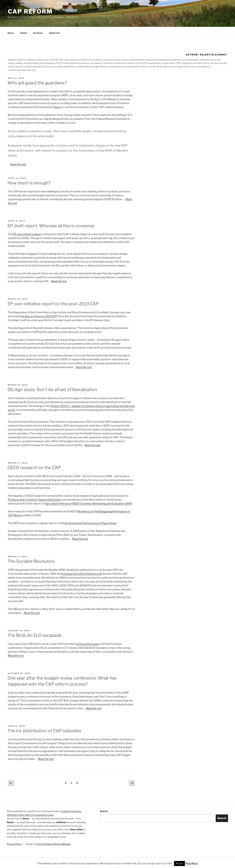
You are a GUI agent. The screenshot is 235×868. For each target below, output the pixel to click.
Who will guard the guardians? (37, 83)
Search (104, 811)
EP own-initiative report (27, 234)
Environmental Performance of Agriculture (91, 523)
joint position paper (88, 644)
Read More (192, 863)
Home (11, 33)
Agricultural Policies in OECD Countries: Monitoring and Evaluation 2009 (88, 504)
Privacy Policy (14, 844)
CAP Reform (30, 11)
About (23, 33)
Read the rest (18, 164)
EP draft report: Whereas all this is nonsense (51, 226)
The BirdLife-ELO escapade (35, 635)
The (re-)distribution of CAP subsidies (44, 731)
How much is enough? (29, 183)
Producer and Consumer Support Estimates (34, 500)
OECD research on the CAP (34, 468)
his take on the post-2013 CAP (39, 316)
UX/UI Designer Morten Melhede (54, 844)
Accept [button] (179, 863)
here (57, 107)
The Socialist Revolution (31, 561)
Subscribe (54, 33)
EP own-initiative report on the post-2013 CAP (53, 304)
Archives (38, 33)
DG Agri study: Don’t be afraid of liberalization (52, 390)
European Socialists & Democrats (82, 574)
